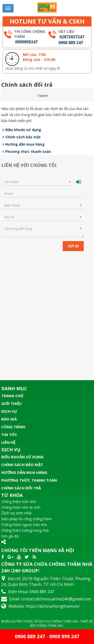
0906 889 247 (71, 43)
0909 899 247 (64, 636)
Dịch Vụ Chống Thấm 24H (58, 621)
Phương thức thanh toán (28, 151)
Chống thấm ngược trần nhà (24, 525)
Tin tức (9, 435)
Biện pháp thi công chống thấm (27, 519)
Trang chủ (12, 396)
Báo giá (9, 419)
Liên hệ (8, 442)
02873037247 (72, 37)
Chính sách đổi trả (21, 488)
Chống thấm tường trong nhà (25, 530)
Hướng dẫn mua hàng (25, 144)
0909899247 (26, 42)
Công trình (13, 427)
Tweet (42, 96)
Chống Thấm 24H (49, 626)
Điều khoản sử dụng (23, 130)
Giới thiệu (12, 403)
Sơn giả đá (10, 536)
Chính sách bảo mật (23, 137)
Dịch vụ (9, 411)
